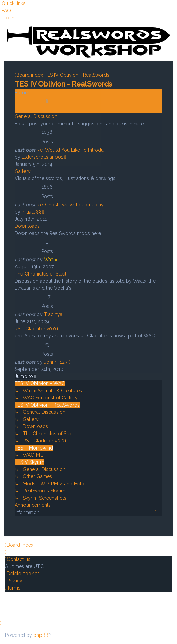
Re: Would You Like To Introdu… (71, 150)
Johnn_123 (56, 362)
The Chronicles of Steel (41, 274)
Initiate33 (31, 212)
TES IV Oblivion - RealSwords (63, 84)
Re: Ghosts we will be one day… (71, 205)
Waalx (51, 260)
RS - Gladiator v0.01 (36, 329)
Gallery (23, 171)
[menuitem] (5, 11)
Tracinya (53, 314)
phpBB (41, 635)
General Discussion (36, 116)
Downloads (27, 226)
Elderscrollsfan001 (42, 157)
